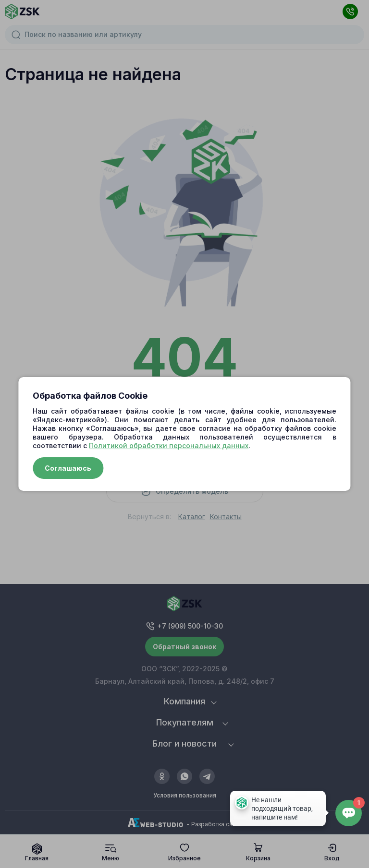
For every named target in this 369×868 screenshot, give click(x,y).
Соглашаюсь (68, 468)
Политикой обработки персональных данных (169, 446)
